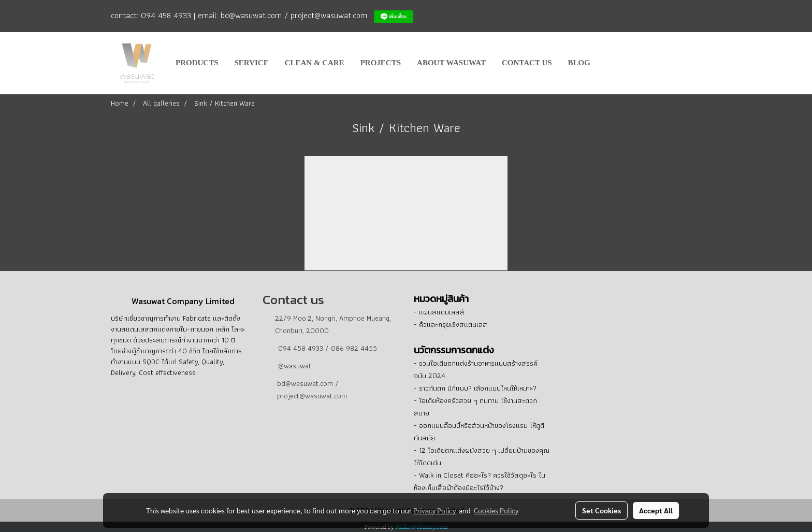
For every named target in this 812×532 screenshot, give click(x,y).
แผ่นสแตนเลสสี (442, 312)
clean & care (315, 63)
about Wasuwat (451, 63)
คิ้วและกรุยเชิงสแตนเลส (453, 324)
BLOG (579, 63)
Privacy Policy (434, 510)
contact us (527, 63)
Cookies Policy (496, 510)
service (252, 63)
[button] (608, 63)
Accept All (656, 510)
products (197, 63)
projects (381, 63)
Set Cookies (601, 510)
